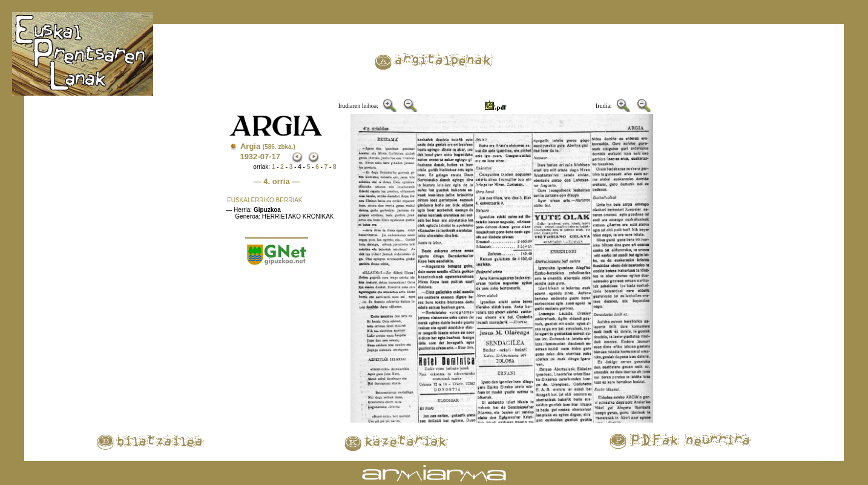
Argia (268, 146)
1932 (248, 157)
